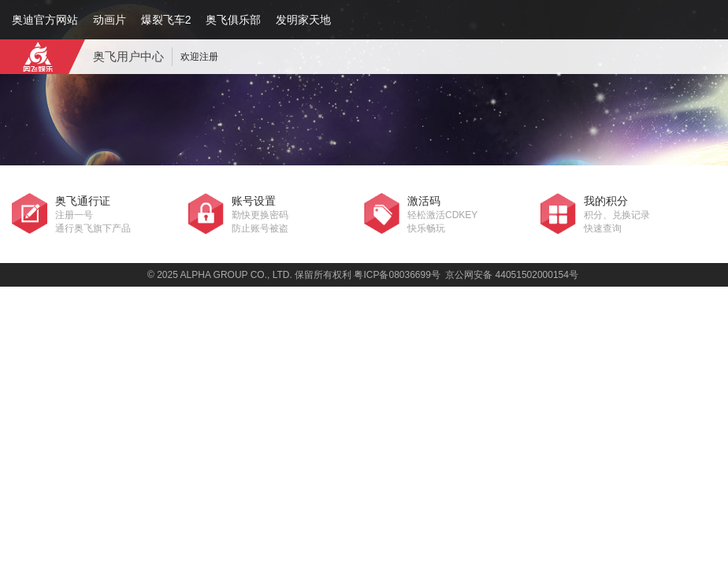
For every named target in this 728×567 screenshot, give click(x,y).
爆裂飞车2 (166, 20)
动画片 (110, 20)
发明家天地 (303, 20)
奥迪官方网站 (45, 20)
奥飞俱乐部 (233, 20)
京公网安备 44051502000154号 (512, 275)
